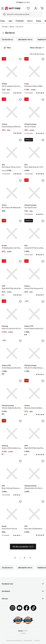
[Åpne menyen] (2, 8)
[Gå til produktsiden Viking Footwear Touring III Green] (34, 193)
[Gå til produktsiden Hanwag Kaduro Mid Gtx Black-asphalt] (12, 434)
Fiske (3, 21)
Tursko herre (7, 39)
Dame (39, 21)
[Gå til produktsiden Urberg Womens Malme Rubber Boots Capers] (34, 393)
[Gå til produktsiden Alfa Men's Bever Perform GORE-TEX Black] (12, 153)
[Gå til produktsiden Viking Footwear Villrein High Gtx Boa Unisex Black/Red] (12, 393)
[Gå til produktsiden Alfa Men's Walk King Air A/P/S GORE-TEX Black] (34, 153)
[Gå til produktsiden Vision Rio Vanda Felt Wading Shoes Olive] (12, 193)
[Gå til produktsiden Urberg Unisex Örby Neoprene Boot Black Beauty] (34, 274)
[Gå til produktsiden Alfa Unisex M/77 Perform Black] (34, 233)
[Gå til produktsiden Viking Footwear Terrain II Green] (34, 112)
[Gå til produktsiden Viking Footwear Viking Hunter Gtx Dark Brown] (34, 474)
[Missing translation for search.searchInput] (3, 14)
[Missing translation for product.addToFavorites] (20, 59)
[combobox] (22, 14)
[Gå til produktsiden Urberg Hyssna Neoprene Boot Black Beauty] (12, 112)
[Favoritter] (28, 8)
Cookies (37, 640)
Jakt (10, 21)
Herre (30, 21)
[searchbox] (24, 14)
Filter (7, 48)
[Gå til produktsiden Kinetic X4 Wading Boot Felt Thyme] (12, 233)
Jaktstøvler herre (25, 39)
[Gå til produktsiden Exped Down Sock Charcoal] (12, 514)
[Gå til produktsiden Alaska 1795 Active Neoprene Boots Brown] (12, 353)
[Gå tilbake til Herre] (3, 33)
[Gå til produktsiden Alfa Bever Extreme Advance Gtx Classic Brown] (12, 474)
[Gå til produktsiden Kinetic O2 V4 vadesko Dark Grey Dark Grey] (12, 72)
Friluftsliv (20, 21)
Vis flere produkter (23, 547)
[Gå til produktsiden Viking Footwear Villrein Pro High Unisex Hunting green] (34, 353)
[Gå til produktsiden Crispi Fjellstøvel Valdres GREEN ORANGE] (34, 72)
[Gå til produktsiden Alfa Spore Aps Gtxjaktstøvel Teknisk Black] (34, 514)
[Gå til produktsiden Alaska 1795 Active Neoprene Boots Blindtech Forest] (34, 314)
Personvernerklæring (14, 640)
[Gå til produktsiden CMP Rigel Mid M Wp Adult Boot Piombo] (34, 434)
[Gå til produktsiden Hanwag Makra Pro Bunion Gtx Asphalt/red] (12, 314)
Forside (5, 27)
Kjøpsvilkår (28, 640)
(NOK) (23, 631)
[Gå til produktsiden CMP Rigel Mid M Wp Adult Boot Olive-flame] (12, 274)
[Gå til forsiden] (13, 8)
